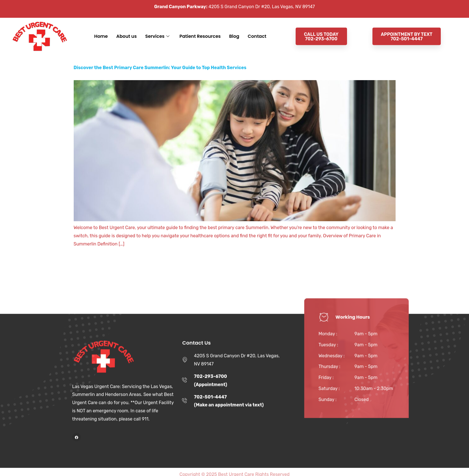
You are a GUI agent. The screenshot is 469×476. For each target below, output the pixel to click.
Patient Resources (200, 31)
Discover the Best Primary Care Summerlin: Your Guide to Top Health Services (160, 68)
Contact (257, 31)
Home (101, 31)
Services (157, 31)
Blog (234, 31)
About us (126, 31)
